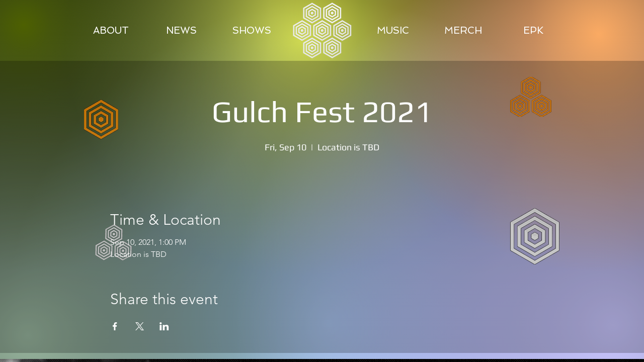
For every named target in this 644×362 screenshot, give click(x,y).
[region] (323, 30)
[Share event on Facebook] (115, 326)
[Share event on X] (140, 326)
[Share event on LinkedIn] (164, 326)
